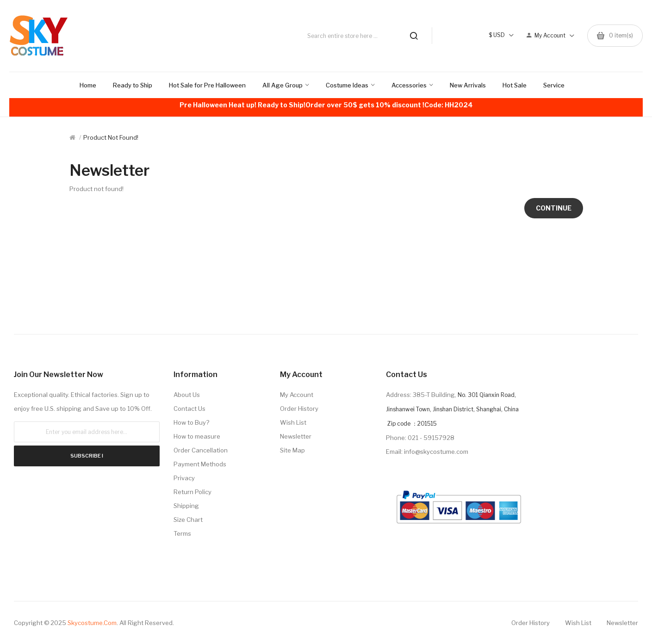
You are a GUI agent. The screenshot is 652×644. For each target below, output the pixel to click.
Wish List (293, 422)
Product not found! (111, 137)
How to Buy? (191, 422)
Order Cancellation (201, 450)
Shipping (186, 506)
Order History (299, 409)
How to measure (197, 436)
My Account (297, 395)
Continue (554, 208)
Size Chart (188, 520)
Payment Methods (200, 464)
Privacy (184, 478)
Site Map (292, 450)
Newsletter (296, 436)
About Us (187, 395)
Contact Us (189, 409)
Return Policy (192, 492)
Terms (182, 533)
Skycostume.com (92, 623)
